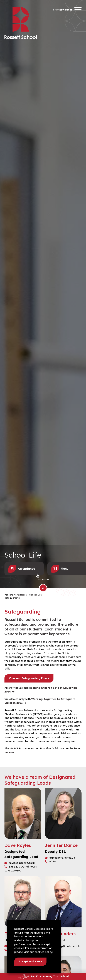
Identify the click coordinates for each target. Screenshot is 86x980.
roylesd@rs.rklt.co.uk (20, 863)
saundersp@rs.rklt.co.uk (62, 946)
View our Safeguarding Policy (29, 678)
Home (24, 595)
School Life (36, 595)
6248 (50, 861)
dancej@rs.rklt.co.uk (60, 858)
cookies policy (43, 952)
